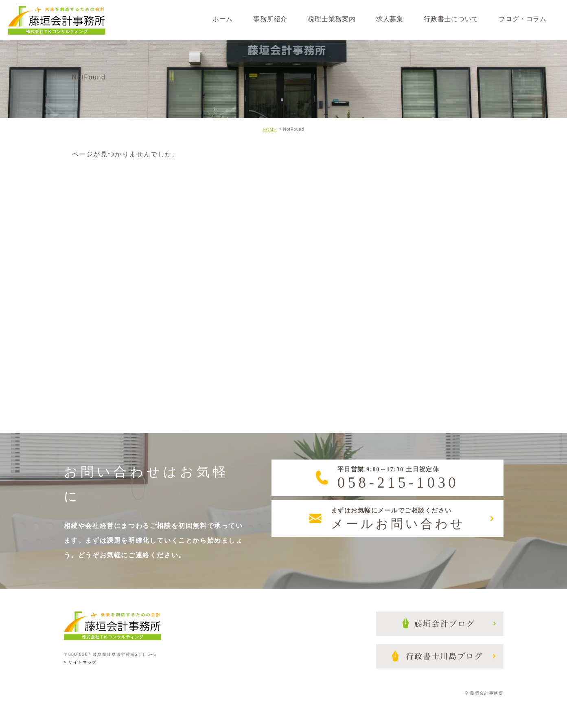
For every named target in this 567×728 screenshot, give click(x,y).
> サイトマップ (80, 662)
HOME (270, 130)
